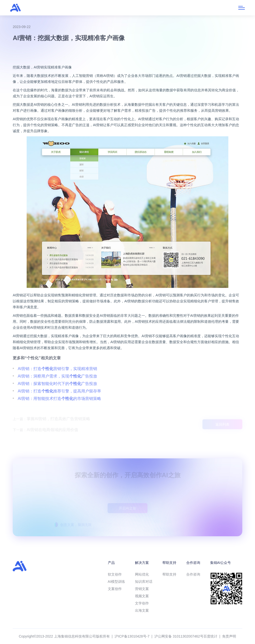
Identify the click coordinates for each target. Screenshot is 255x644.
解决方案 (142, 563)
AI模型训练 (116, 582)
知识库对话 (144, 582)
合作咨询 (193, 563)
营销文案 (142, 589)
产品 (111, 563)
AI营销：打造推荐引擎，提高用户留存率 (59, 403)
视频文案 (142, 596)
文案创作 (115, 589)
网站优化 (142, 574)
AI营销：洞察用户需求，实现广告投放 (57, 388)
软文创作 (115, 574)
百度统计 (210, 636)
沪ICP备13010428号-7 (132, 636)
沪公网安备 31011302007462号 (179, 636)
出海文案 (142, 610)
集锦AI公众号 (221, 563)
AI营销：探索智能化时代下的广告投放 (57, 396)
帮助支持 (169, 563)
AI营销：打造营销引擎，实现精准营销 (57, 381)
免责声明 (229, 636)
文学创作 (142, 603)
